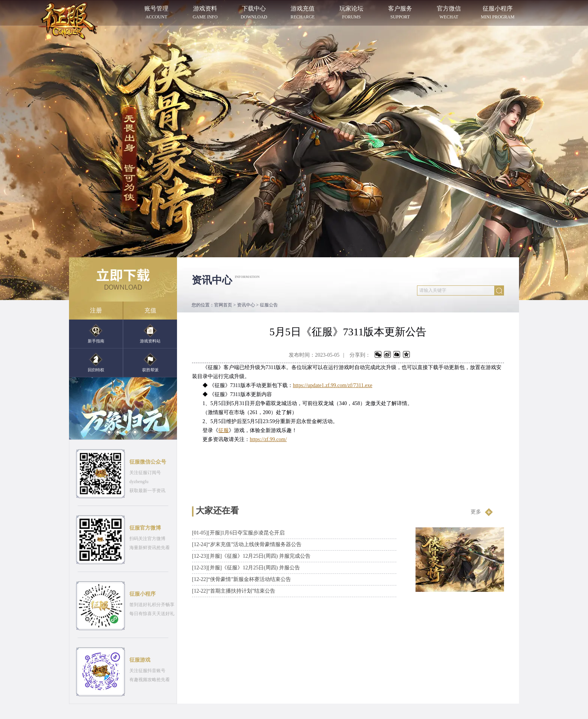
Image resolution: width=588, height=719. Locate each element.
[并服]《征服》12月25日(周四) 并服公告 (246, 568)
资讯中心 (246, 305)
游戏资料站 (150, 333)
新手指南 (96, 333)
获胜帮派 (150, 362)
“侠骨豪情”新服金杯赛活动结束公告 (241, 579)
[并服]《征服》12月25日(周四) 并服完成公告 (251, 556)
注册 (96, 310)
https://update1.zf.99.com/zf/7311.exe (333, 385)
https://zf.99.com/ (268, 439)
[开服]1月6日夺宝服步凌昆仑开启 (238, 533)
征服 (223, 430)
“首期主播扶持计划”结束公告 (234, 591)
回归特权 (96, 362)
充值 (150, 310)
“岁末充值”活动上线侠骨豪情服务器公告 (247, 544)
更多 (482, 512)
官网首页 (223, 305)
